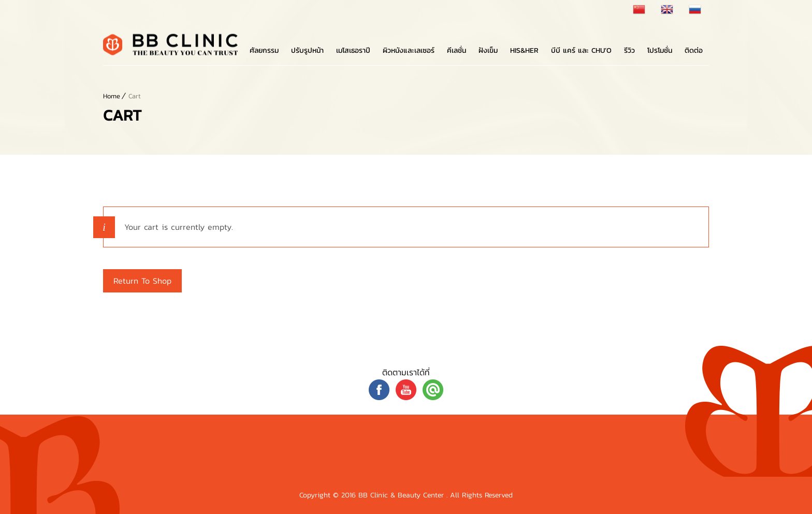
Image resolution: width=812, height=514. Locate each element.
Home (112, 96)
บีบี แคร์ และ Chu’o (581, 50)
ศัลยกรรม (264, 50)
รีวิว (629, 50)
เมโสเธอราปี (353, 50)
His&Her (524, 50)
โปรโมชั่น (660, 50)
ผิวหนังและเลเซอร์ (409, 50)
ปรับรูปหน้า (307, 50)
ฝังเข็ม (488, 50)
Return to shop (142, 281)
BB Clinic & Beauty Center (402, 495)
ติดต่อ (694, 50)
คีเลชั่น (456, 50)
